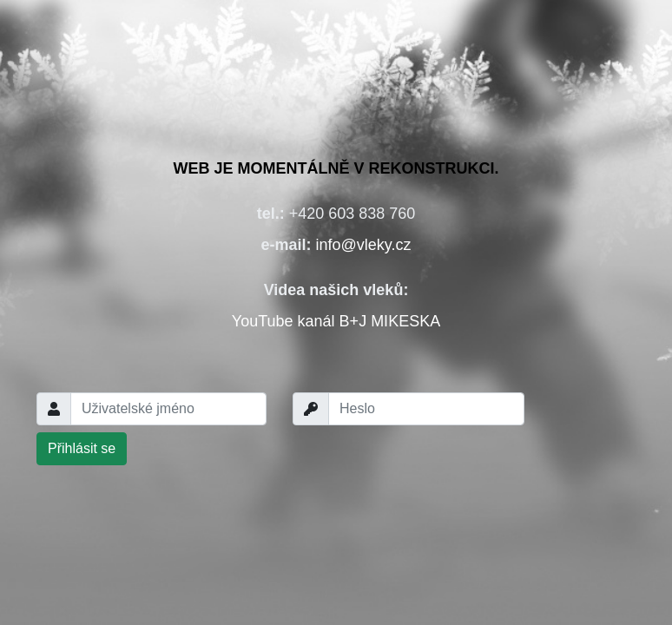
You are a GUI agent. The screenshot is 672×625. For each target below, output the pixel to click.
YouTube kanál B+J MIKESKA (336, 321)
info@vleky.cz (364, 245)
